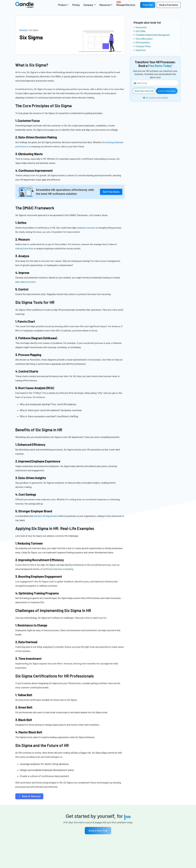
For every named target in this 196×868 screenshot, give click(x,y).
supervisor (141, 50)
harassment (141, 27)
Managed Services (126, 4)
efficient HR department (46, 516)
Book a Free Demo (167, 91)
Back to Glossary (29, 796)
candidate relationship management (153, 35)
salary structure (28, 282)
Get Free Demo (111, 192)
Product (62, 5)
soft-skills (141, 31)
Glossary (24, 30)
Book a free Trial (98, 831)
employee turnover (86, 228)
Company (88, 5)
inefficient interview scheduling (58, 569)
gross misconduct (144, 39)
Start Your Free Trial (144, 91)
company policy (143, 46)
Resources (105, 5)
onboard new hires (25, 249)
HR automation (143, 43)
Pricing (76, 5)
